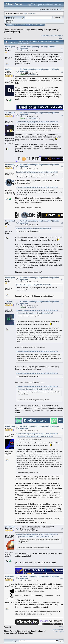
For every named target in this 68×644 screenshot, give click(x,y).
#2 (62, 72)
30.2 (13, 20)
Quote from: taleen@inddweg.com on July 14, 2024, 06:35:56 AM (37, 311)
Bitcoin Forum (10, 30)
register (32, 14)
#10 (61, 578)
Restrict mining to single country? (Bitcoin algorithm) (25, 632)
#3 (62, 116)
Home (10, 25)
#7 (62, 304)
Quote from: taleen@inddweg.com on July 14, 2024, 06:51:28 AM (37, 387)
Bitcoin (19, 30)
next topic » (59, 35)
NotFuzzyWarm (32, 118)
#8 (62, 428)
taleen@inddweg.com (14, 47)
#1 (62, 49)
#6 (62, 280)
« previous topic (47, 35)
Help (16, 25)
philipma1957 (11, 527)
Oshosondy (10, 165)
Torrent (8, 22)
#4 (62, 167)
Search (22, 25)
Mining (26, 30)
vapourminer (31, 75)
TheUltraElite (11, 113)
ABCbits (9, 302)
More (42, 25)
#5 (62, 223)
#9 (62, 529)
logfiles (8, 69)
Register (35, 25)
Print (61, 38)
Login (28, 25)
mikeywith (30, 307)
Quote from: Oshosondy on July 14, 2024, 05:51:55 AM (34, 228)
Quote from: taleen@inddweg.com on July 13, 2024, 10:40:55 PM (37, 122)
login (26, 14)
